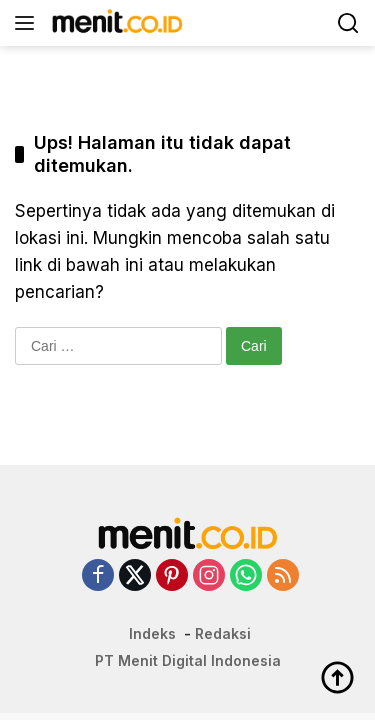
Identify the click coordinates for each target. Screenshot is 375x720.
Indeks (152, 633)
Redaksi (223, 633)
